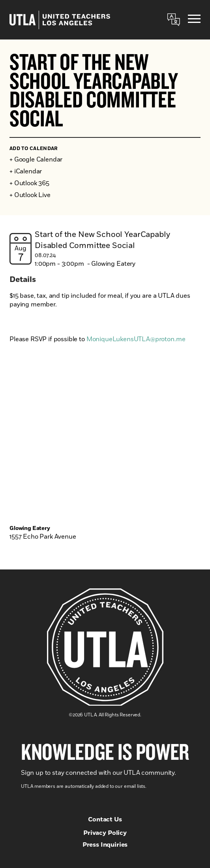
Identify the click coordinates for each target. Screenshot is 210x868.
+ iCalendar (26, 171)
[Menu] (194, 20)
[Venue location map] (105, 452)
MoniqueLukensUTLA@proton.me (136, 339)
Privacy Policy (105, 833)
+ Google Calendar (36, 160)
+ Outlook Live (30, 195)
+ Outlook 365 (29, 183)
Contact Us (105, 819)
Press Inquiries (105, 845)
